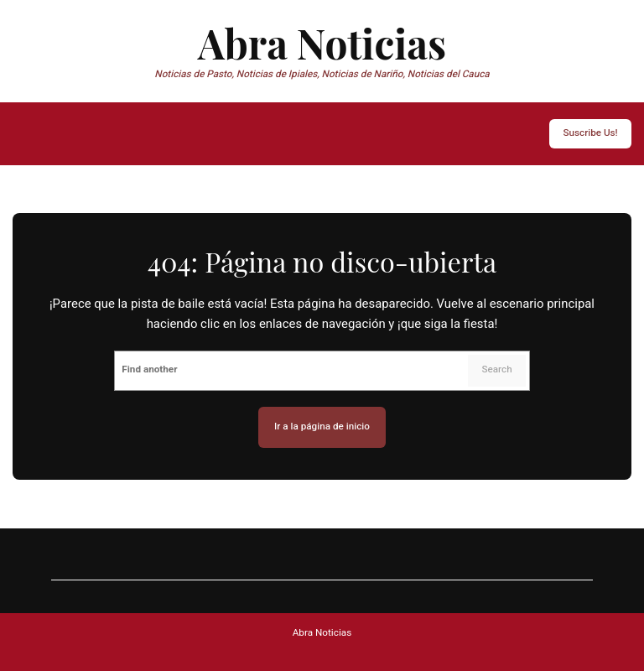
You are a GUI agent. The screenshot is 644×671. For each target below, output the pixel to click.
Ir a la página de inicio (322, 427)
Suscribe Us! (590, 133)
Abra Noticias (322, 43)
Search (496, 369)
